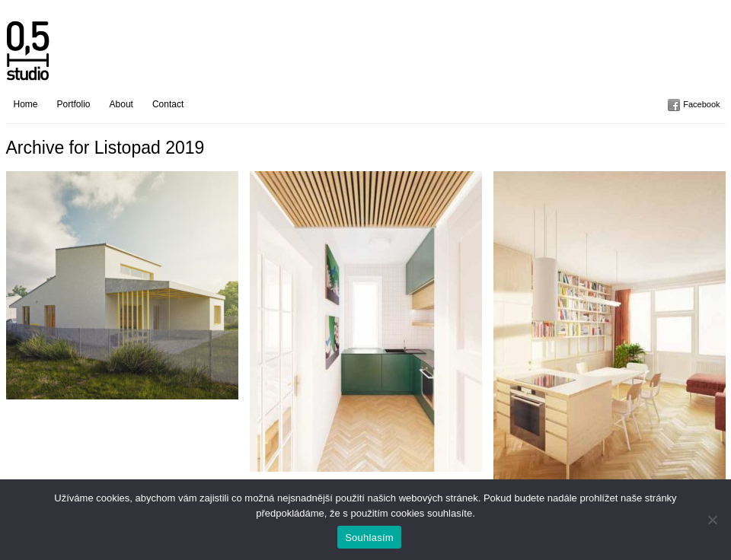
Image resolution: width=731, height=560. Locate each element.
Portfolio (74, 104)
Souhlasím (369, 538)
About (121, 104)
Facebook (701, 104)
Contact (168, 104)
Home (26, 104)
